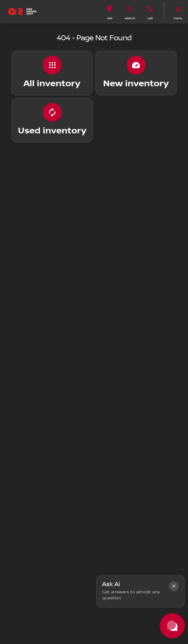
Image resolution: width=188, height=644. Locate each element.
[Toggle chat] (172, 626)
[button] (110, 11)
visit (110, 18)
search (130, 18)
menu (178, 18)
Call (150, 18)
